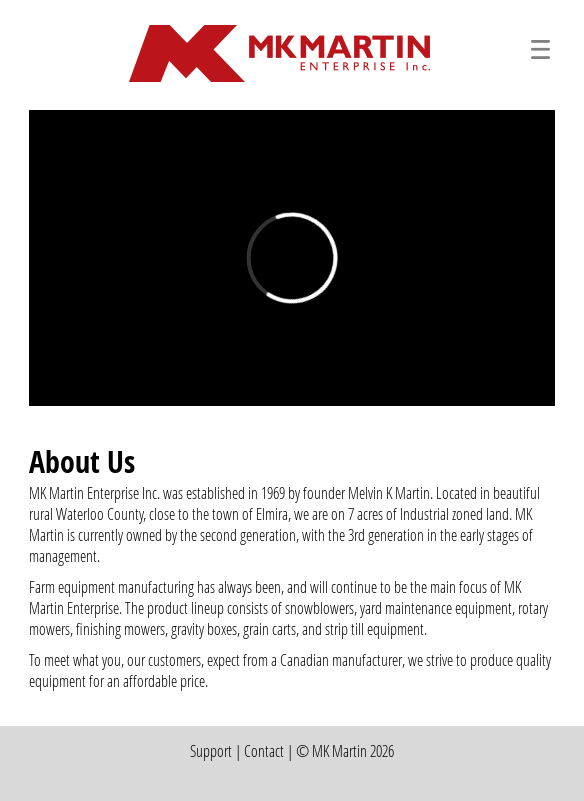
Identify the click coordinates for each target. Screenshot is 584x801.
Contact (264, 750)
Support (211, 750)
